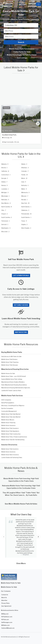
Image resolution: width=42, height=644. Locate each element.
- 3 (25, 192)
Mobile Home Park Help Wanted (11, 414)
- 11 (5, 171)
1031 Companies (6, 400)
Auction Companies (7, 408)
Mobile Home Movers (8, 420)
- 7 (25, 171)
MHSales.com (6, 625)
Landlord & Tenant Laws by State (11, 390)
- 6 (6, 203)
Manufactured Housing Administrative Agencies (16, 388)
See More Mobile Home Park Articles (21, 504)
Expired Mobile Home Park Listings (12, 379)
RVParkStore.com (7, 617)
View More (21, 563)
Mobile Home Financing (8, 423)
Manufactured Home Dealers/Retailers (13, 382)
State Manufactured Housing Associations (14, 385)
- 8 (7, 207)
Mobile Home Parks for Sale (11, 583)
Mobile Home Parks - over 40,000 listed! (13, 376)
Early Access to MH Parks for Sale (11, 356)
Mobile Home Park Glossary (10, 365)
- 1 (4, 168)
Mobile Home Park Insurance (10, 428)
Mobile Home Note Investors (10, 455)
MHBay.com (5, 614)
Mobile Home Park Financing (10, 362)
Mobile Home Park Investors (10, 449)
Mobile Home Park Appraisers (10, 431)
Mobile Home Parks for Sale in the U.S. (21, 155)
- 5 (4, 185)
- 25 (25, 203)
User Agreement (6, 606)
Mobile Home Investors (8, 452)
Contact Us (5, 595)
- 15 (26, 214)
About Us (4, 597)
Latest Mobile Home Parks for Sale (21, 69)
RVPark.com (5, 620)
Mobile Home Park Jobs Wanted (11, 417)
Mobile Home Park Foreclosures (22, 49)
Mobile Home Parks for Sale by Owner (22, 55)
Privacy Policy (5, 603)
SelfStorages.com (7, 622)
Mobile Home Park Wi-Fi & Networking (13, 440)
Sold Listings (22, 58)
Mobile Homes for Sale (8, 373)
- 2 (24, 164)
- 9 (5, 164)
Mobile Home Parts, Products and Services (14, 437)
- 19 (25, 175)
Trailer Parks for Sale (22, 52)
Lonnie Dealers (6, 457)
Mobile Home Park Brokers (9, 359)
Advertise (4, 600)
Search (21, 42)
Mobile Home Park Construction (11, 434)
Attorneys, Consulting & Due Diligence (13, 406)
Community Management (9, 411)
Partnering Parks (17, 457)
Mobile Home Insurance (8, 425)
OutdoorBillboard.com (8, 628)
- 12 (24, 178)
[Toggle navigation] (38, 4)
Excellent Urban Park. (9, 135)
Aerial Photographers (8, 403)
